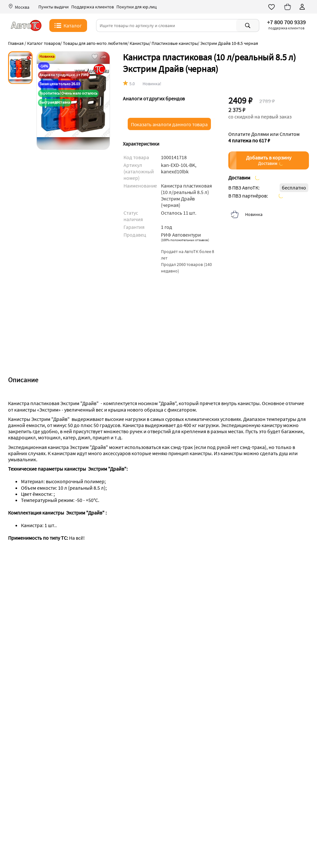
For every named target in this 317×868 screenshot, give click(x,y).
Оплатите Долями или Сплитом (264, 137)
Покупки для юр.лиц (137, 7)
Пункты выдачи (54, 7)
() (185, 240)
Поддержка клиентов (93, 7)
